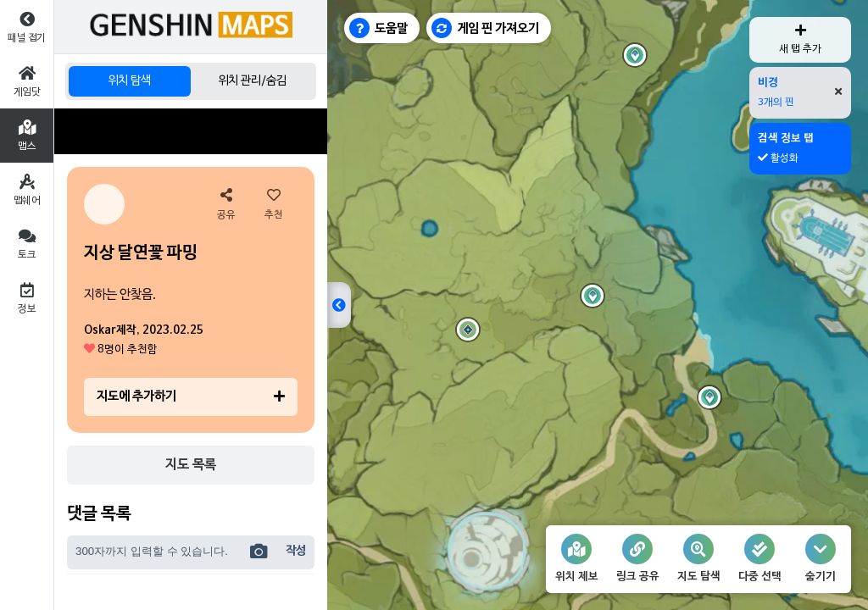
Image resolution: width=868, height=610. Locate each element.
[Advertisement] (191, 131)
